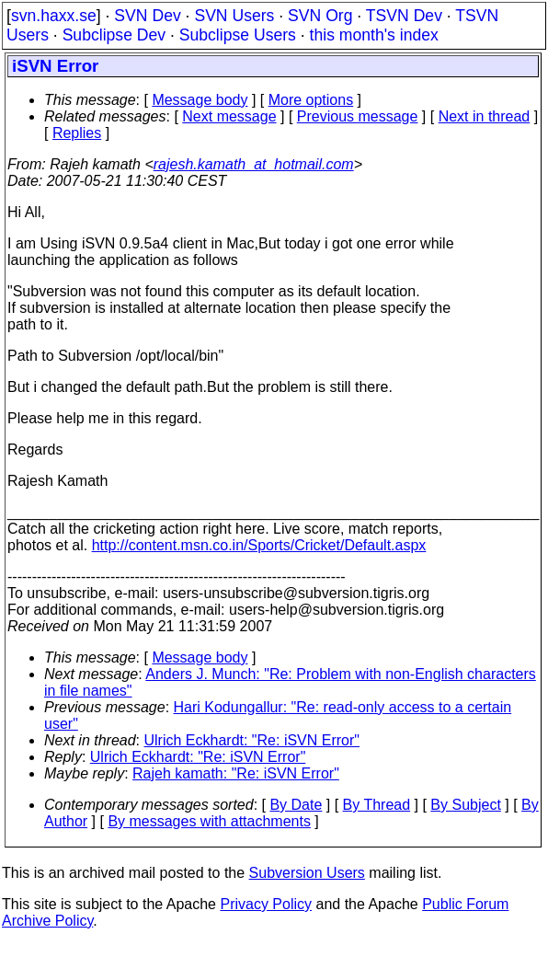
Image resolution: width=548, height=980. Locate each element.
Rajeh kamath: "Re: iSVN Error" (236, 773)
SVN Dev (147, 16)
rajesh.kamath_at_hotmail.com (254, 164)
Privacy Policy (266, 904)
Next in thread (485, 116)
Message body (200, 100)
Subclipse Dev (114, 35)
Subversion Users (307, 873)
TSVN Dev (404, 16)
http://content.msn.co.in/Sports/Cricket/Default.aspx (259, 545)
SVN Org (320, 16)
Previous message (358, 116)
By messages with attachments (209, 821)
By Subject (465, 805)
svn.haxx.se (54, 16)
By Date (296, 805)
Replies (77, 133)
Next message (229, 116)
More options (311, 100)
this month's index (374, 35)
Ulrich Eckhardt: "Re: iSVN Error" (252, 740)
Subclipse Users (238, 35)
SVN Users (234, 16)
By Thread (377, 805)
